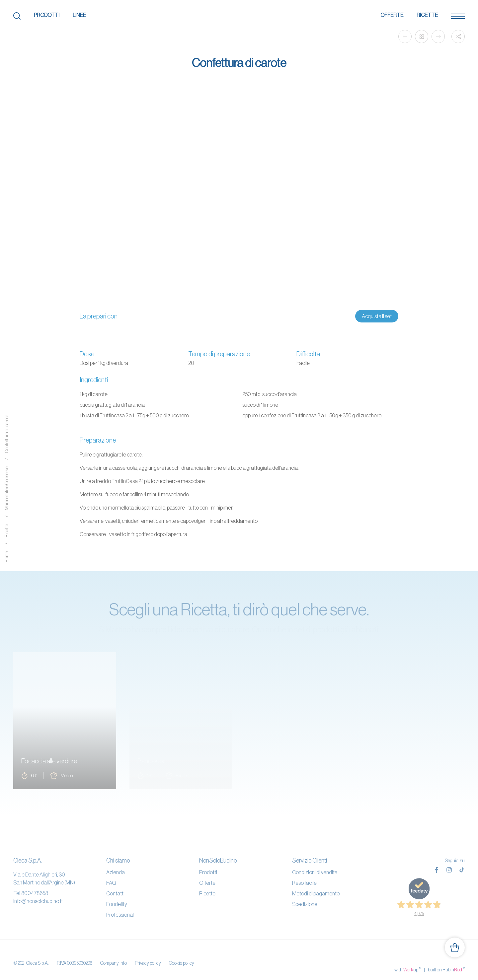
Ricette (427, 15)
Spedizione (305, 904)
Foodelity (117, 904)
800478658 (35, 893)
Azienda (116, 872)
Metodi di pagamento (316, 893)
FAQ (111, 883)
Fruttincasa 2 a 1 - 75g (122, 415)
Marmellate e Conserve (7, 488)
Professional (120, 915)
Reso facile (304, 883)
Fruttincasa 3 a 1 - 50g (315, 415)
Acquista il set (377, 316)
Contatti (115, 893)
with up (408, 956)
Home (7, 557)
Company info (114, 956)
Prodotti (47, 15)
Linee (79, 15)
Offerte (392, 15)
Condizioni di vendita (315, 872)
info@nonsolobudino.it (38, 901)
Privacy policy (148, 956)
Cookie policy (182, 956)
